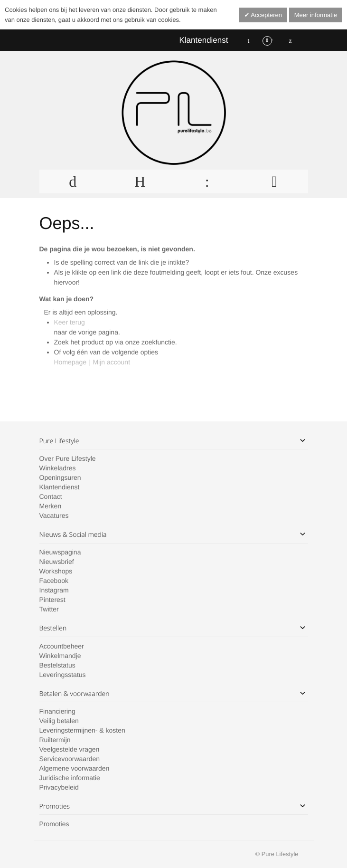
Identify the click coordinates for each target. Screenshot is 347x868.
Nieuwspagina (60, 552)
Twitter (49, 609)
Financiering (57, 711)
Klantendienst (203, 40)
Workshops (56, 571)
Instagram (54, 590)
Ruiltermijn (55, 740)
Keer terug (70, 322)
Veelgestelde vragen (70, 749)
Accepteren (266, 15)
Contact (51, 496)
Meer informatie (316, 15)
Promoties (54, 824)
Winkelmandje (60, 656)
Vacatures (54, 515)
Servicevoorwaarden (70, 759)
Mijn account (111, 362)
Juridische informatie (70, 778)
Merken (51, 506)
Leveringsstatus (63, 675)
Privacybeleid (59, 787)
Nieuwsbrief (57, 562)
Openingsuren (60, 477)
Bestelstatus (57, 665)
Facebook (54, 581)
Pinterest (52, 600)
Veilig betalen (59, 721)
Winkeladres (58, 468)
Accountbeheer (62, 646)
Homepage (70, 362)
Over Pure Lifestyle (68, 458)
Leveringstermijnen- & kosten (82, 730)
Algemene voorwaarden (75, 768)
